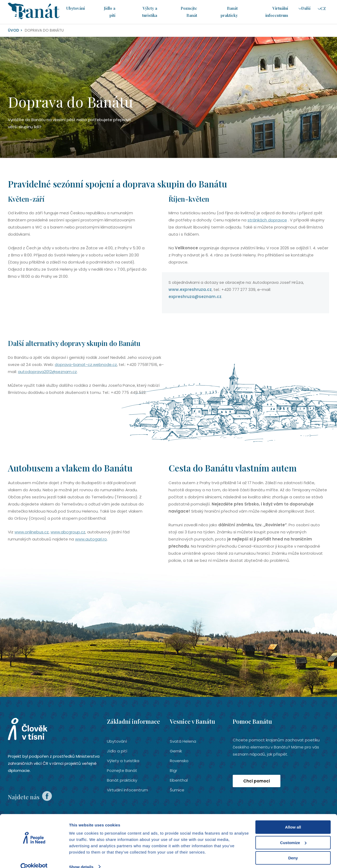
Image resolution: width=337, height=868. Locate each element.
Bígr (174, 770)
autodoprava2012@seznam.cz (47, 372)
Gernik (176, 751)
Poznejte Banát (122, 770)
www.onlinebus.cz (32, 532)
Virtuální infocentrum (127, 790)
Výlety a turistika (123, 761)
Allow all (293, 818)
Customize (293, 833)
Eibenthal (179, 780)
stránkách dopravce (267, 220)
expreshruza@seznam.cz (195, 297)
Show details (81, 858)
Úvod (13, 30)
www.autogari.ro (91, 539)
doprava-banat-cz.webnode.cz (86, 364)
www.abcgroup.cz (68, 532)
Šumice (177, 790)
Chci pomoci (257, 781)
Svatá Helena (183, 741)
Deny (293, 849)
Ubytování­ (75, 8)
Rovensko (179, 761)
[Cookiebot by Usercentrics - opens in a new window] (34, 858)
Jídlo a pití (117, 751)
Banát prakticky (122, 780)
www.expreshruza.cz (190, 289)
